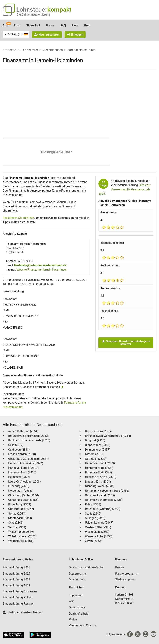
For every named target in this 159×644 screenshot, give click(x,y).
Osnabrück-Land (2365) (100, 495)
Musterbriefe (77, 579)
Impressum (76, 596)
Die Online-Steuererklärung (33, 15)
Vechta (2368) (17, 527)
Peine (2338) (93, 504)
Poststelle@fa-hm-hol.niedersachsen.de (40, 265)
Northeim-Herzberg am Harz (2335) (107, 491)
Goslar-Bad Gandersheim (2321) (28, 459)
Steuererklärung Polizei (18, 597)
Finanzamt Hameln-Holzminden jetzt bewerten (126, 343)
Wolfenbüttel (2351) (21, 541)
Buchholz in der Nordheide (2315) (29, 440)
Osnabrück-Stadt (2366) (23, 500)
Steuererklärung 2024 (16, 574)
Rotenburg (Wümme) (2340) (103, 509)
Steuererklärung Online (18, 559)
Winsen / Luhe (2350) (99, 536)
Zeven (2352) (93, 541)
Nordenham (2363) (20, 491)
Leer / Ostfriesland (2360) (24, 482)
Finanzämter (29, 50)
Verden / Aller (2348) (98, 527)
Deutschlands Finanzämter (86, 567)
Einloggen (75, 35)
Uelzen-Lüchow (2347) (99, 523)
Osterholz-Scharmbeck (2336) (104, 500)
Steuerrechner (78, 574)
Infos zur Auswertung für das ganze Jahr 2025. (125, 189)
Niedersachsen (53, 50)
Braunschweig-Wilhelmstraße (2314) (108, 436)
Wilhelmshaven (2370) (22, 536)
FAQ (63, 25)
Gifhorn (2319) (94, 454)
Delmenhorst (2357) (98, 450)
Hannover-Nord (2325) (22, 472)
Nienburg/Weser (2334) (100, 486)
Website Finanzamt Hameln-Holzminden (42, 270)
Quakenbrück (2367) (21, 509)
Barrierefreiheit (78, 614)
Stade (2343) (93, 514)
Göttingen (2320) (96, 459)
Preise (50, 25)
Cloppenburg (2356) (98, 445)
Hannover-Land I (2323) (100, 463)
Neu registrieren (47, 35)
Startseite (9, 50)
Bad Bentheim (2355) (98, 431)
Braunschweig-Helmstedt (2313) (28, 436)
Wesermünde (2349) (21, 532)
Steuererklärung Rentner (18, 604)
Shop (87, 25)
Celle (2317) (16, 445)
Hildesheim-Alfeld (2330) (101, 477)
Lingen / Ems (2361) (98, 482)
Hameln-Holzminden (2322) (26, 463)
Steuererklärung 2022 (16, 586)
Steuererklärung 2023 (16, 579)
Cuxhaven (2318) (19, 450)
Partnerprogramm (127, 574)
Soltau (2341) (17, 514)
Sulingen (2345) (95, 518)
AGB (72, 601)
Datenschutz (77, 607)
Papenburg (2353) (20, 504)
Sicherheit (33, 25)
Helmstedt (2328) (19, 477)
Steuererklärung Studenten (20, 591)
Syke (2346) (16, 523)
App (5, 25)
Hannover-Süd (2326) (99, 472)
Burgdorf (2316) (95, 440)
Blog (75, 25)
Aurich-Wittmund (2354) (23, 431)
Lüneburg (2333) (19, 486)
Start (17, 25)
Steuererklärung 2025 (16, 567)
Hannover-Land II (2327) (23, 468)
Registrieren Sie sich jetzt (18, 218)
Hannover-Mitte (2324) (99, 468)
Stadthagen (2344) (20, 518)
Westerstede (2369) (97, 532)
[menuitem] (16, 34)
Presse (120, 567)
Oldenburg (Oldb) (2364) (24, 495)
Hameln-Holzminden (81, 50)
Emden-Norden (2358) (22, 454)
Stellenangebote (126, 579)
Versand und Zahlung (83, 626)
